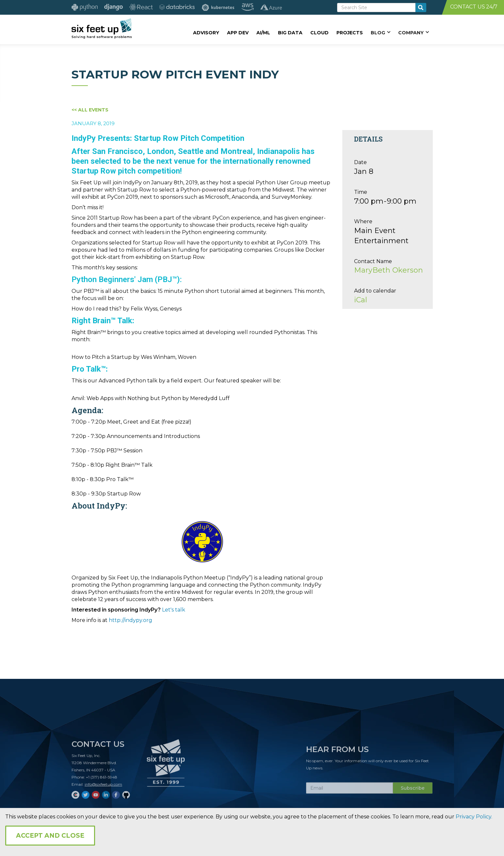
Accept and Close (50, 836)
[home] (102, 28)
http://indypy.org (130, 620)
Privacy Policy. (474, 817)
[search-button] (421, 8)
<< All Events (90, 110)
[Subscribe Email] (350, 791)
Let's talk (174, 610)
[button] (381, 32)
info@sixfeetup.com (103, 787)
